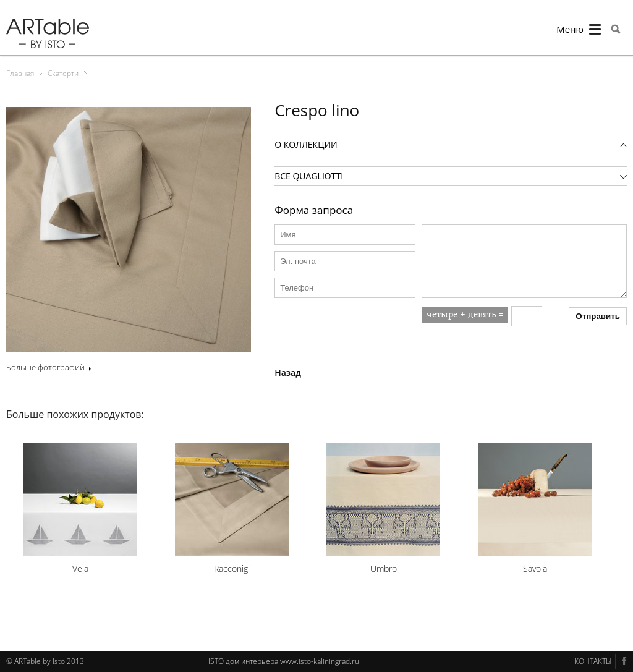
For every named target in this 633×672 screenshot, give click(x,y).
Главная (20, 73)
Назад (288, 372)
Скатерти (63, 73)
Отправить (598, 316)
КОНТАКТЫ (593, 661)
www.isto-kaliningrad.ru (320, 661)
